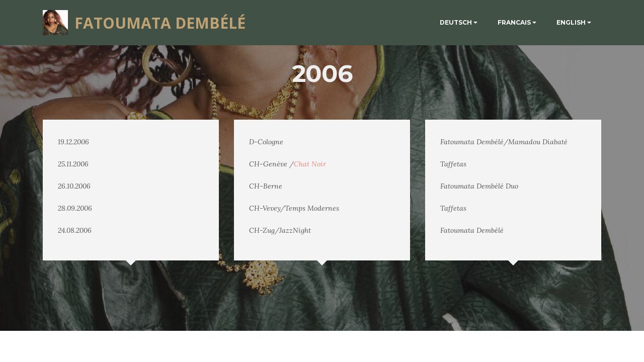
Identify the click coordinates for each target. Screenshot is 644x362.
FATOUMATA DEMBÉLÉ (160, 23)
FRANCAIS (514, 22)
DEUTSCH (456, 22)
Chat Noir (310, 164)
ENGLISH (571, 22)
